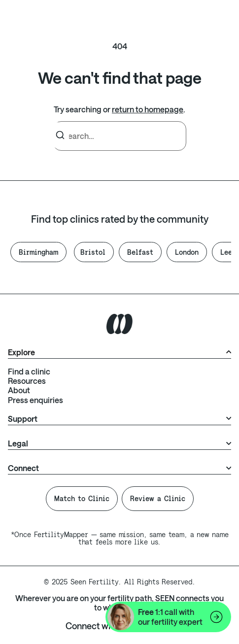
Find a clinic (29, 371)
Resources (27, 381)
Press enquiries (35, 400)
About (19, 390)
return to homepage (148, 109)
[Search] (60, 136)
